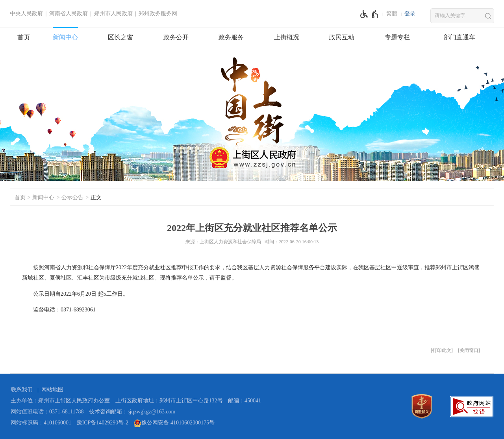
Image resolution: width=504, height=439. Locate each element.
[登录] (410, 14)
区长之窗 (120, 37)
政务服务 (231, 37)
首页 (24, 37)
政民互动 (342, 37)
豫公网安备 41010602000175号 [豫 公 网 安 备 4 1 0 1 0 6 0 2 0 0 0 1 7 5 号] (174, 423)
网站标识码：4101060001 (41, 423)
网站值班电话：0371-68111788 (47, 412)
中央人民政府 (26, 14)
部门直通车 (460, 37)
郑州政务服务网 (158, 14)
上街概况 (287, 37)
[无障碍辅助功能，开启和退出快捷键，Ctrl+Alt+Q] (370, 14)
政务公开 (176, 37)
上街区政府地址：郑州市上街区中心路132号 (169, 401)
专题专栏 (397, 37)
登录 (410, 14)
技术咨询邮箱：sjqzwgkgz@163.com (132, 412)
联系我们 (22, 390)
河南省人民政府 (69, 14)
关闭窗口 (469, 350)
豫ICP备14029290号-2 (103, 423)
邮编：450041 (245, 401)
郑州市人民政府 (113, 14)
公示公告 (72, 197)
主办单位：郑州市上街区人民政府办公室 (60, 401)
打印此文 (442, 350)
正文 (96, 197)
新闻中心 (65, 37)
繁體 (392, 14)
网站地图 (52, 390)
